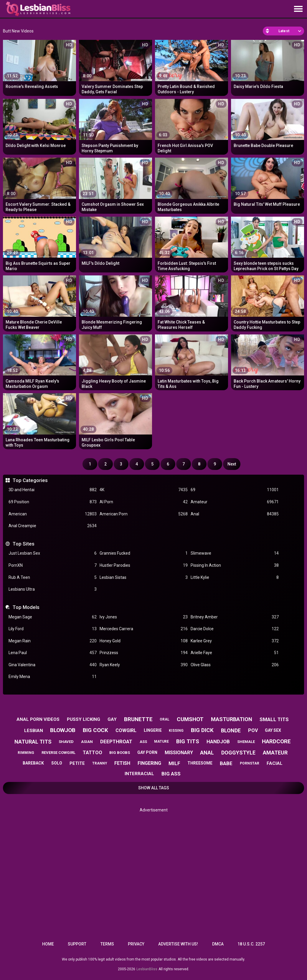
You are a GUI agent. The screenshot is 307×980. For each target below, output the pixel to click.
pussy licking (84, 719)
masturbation (232, 719)
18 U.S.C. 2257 (251, 944)
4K (144, 490)
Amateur (235, 502)
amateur (275, 753)
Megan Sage (53, 617)
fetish (122, 763)
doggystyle (238, 753)
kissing (176, 731)
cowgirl (126, 730)
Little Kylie (235, 578)
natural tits (33, 742)
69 (235, 490)
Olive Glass (235, 665)
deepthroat (116, 741)
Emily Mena (53, 677)
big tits (188, 741)
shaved (66, 742)
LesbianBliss (147, 969)
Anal (235, 514)
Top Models (26, 607)
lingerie (153, 730)
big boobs (120, 753)
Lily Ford (53, 629)
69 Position (53, 502)
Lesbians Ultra (53, 589)
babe (226, 763)
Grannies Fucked (144, 553)
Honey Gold (144, 641)
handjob (218, 741)
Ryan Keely (144, 665)
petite (77, 763)
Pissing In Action (235, 565)
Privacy (136, 944)
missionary (179, 753)
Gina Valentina (53, 665)
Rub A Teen (53, 578)
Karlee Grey (235, 641)
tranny (100, 763)
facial (275, 763)
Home (48, 944)
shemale (246, 742)
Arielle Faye (235, 653)
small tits (274, 719)
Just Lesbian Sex (53, 553)
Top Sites (24, 544)
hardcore (276, 741)
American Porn (144, 514)
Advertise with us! (178, 944)
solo (57, 763)
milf (174, 763)
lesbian (34, 731)
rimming (26, 753)
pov (253, 730)
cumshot (190, 719)
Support (77, 944)
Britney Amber (235, 617)
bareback (33, 763)
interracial (139, 774)
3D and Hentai (53, 490)
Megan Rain (53, 641)
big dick (202, 730)
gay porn (147, 752)
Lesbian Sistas (144, 578)
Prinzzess (144, 653)
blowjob (63, 730)
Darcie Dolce (235, 629)
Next (232, 464)
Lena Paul (53, 653)
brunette (138, 719)
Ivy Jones (144, 617)
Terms (107, 944)
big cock (95, 730)
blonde (231, 730)
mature (161, 741)
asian (87, 742)
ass (143, 742)
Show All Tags (154, 788)
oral (165, 719)
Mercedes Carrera (144, 629)
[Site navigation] (298, 9)
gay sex (273, 730)
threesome (200, 763)
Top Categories (30, 480)
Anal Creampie (53, 526)
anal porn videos (38, 719)
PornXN (53, 565)
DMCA (218, 944)
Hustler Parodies (144, 565)
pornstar (250, 763)
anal (207, 753)
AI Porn (144, 502)
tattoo (93, 753)
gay (112, 719)
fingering (149, 763)
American (53, 514)
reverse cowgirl (58, 753)
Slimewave (235, 553)
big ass (171, 774)
